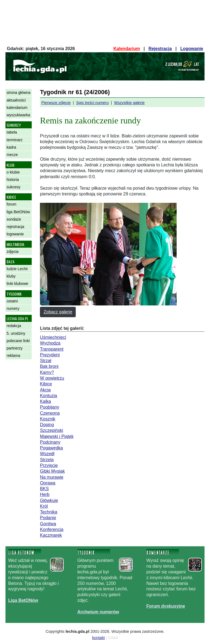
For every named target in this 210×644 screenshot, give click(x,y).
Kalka (45, 401)
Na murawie (52, 477)
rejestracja (15, 227)
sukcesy (14, 187)
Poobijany (49, 407)
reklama (13, 356)
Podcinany (50, 442)
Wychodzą (50, 343)
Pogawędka (51, 448)
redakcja (14, 326)
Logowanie (192, 49)
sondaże (14, 219)
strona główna (18, 93)
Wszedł (47, 454)
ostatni (12, 301)
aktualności (16, 100)
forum (11, 204)
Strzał (46, 361)
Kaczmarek (51, 535)
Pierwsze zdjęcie (56, 103)
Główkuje (49, 500)
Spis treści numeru (92, 103)
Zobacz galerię (58, 312)
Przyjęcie (49, 465)
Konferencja (52, 529)
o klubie (13, 172)
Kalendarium (127, 49)
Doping (47, 425)
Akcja (45, 390)
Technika (49, 512)
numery (13, 308)
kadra (11, 147)
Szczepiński (51, 430)
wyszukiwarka (18, 115)
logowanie (15, 234)
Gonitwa (48, 524)
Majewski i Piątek (57, 436)
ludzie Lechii (17, 269)
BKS (44, 489)
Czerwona (50, 413)
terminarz (14, 140)
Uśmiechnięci (53, 337)
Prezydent (50, 355)
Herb (45, 494)
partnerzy (14, 348)
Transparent (52, 349)
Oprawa (48, 483)
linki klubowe (17, 284)
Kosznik (48, 419)
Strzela (47, 460)
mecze (12, 155)
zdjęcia (13, 252)
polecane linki (18, 341)
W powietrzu (52, 378)
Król (44, 506)
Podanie (48, 518)
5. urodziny (16, 333)
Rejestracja (160, 49)
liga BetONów (18, 212)
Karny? (47, 372)
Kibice (46, 384)
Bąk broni (49, 366)
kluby (11, 276)
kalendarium (17, 108)
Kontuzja (48, 396)
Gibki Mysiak (52, 471)
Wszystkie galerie (129, 103)
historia (13, 180)
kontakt (98, 638)
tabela (12, 132)
